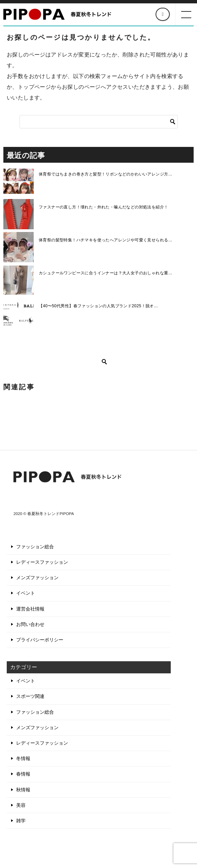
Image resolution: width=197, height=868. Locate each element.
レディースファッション (42, 562)
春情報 (23, 774)
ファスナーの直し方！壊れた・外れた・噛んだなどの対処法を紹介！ (103, 207)
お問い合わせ (30, 624)
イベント (26, 593)
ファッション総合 (35, 547)
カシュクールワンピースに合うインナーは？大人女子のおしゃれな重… (106, 273)
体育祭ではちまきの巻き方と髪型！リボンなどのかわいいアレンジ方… (106, 174)
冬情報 (23, 758)
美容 (21, 805)
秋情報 (23, 790)
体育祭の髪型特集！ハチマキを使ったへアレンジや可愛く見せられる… (106, 240)
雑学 (21, 821)
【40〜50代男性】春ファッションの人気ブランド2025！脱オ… (98, 306)
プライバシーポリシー (40, 640)
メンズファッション (37, 578)
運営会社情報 (30, 609)
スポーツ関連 (30, 696)
